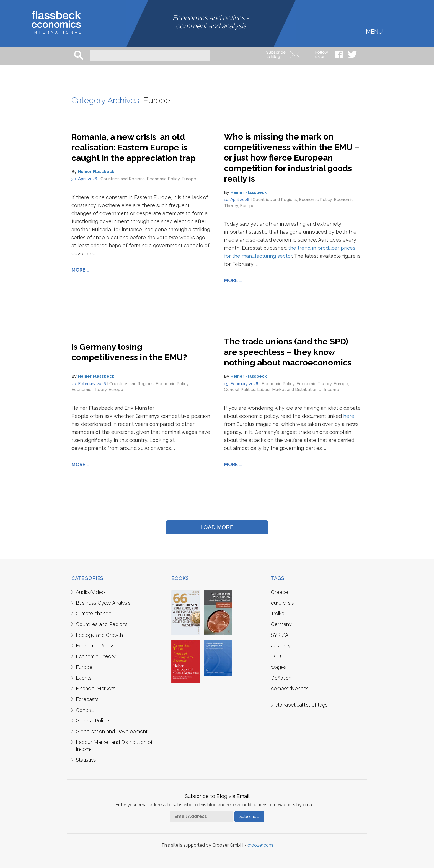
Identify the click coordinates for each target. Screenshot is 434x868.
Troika (278, 613)
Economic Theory (89, 390)
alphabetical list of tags (302, 705)
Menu (374, 31)
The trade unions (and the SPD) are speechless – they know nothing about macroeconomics (288, 352)
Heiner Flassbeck (96, 172)
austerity (281, 646)
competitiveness (290, 688)
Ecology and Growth (99, 635)
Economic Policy (163, 179)
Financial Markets (96, 688)
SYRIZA (280, 635)
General (85, 710)
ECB (276, 656)
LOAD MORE (217, 527)
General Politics (240, 390)
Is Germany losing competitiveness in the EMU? (129, 352)
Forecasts (87, 699)
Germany (281, 624)
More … (81, 270)
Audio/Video (90, 592)
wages (279, 667)
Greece (280, 592)
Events (84, 678)
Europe (189, 179)
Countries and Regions (123, 179)
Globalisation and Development (112, 731)
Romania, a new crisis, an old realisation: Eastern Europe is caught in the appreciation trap (134, 147)
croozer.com (260, 845)
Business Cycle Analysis (103, 603)
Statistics (86, 760)
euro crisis (282, 603)
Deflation (281, 678)
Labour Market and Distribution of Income (298, 390)
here (349, 416)
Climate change (94, 613)
